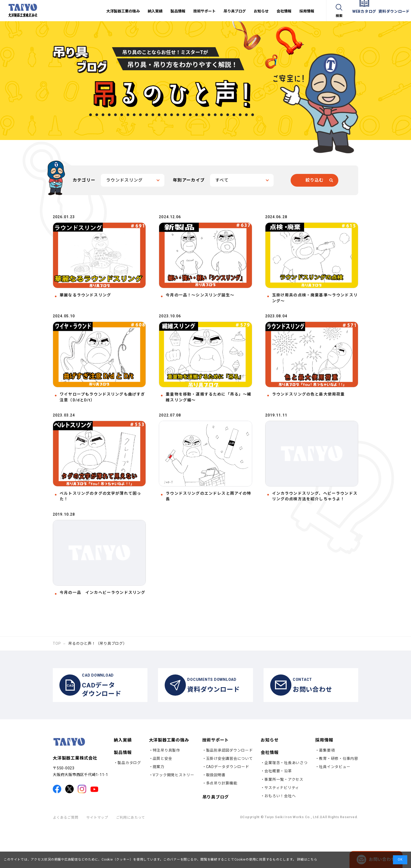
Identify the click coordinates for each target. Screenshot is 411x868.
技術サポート (216, 780)
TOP (57, 678)
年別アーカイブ (189, 180)
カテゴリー (84, 180)
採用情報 (324, 780)
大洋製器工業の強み (169, 780)
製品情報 (123, 793)
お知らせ (270, 780)
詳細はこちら (307, 860)
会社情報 (270, 793)
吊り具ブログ (216, 837)
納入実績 (123, 780)
